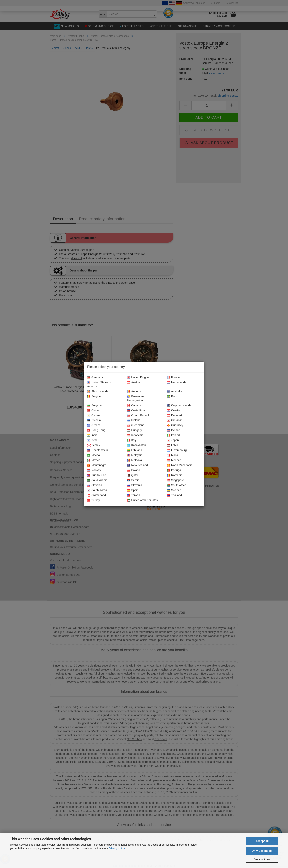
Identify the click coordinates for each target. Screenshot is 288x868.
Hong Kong (96, 430)
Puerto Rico (97, 475)
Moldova (134, 460)
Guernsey (175, 425)
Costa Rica (136, 410)
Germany (95, 377)
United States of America (99, 384)
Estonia (94, 420)
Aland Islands (98, 391)
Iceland (174, 430)
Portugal (174, 470)
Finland (134, 420)
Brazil (173, 396)
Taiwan (133, 495)
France (173, 377)
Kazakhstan (136, 445)
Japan (173, 440)
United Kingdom (139, 377)
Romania (175, 475)
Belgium (94, 396)
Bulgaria (94, 405)
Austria (133, 382)
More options (262, 859)
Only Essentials (262, 851)
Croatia (174, 410)
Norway (94, 470)
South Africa (177, 485)
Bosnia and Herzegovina (136, 398)
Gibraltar (174, 420)
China (93, 410)
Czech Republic (139, 415)
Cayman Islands (179, 405)
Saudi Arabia (97, 480)
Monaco (174, 460)
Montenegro (97, 465)
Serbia (133, 480)
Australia (174, 391)
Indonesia (135, 435)
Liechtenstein (98, 450)
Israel (93, 440)
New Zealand (137, 465)
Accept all (262, 841)
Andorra (134, 391)
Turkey (93, 500)
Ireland (173, 435)
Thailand (174, 495)
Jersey (94, 445)
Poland (133, 470)
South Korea (97, 490)
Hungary (134, 430)
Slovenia (134, 485)
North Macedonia (180, 465)
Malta (172, 455)
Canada (134, 405)
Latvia (173, 445)
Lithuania (135, 450)
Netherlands (177, 382)
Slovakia (95, 485)
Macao (93, 455)
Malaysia (135, 455)
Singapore (175, 480)
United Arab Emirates (142, 500)
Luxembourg (177, 450)
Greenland (136, 425)
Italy (132, 440)
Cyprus (94, 415)
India (92, 435)
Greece (94, 425)
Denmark (175, 415)
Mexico (94, 460)
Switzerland (96, 495)
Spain (133, 490)
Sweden (174, 490)
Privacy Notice (117, 848)
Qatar (133, 475)
